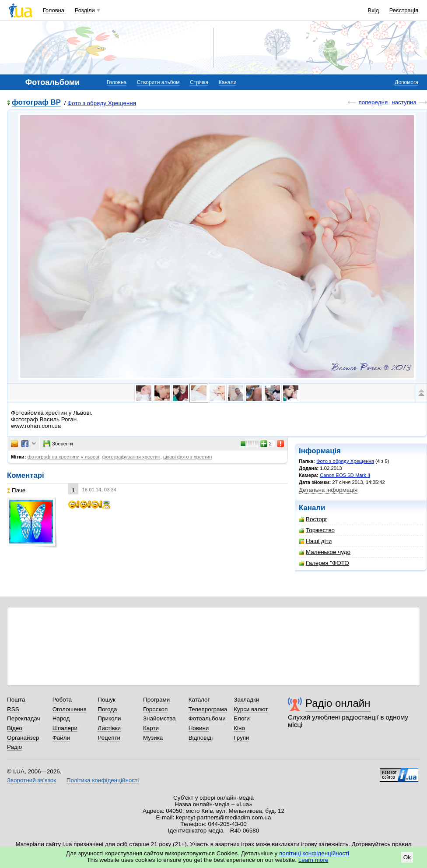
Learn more (313, 860)
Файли (61, 738)
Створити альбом (158, 82)
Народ (61, 718)
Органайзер (23, 738)
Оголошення (70, 709)
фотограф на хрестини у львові (63, 457)
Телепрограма (208, 709)
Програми (156, 700)
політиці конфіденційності (314, 853)
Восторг (313, 519)
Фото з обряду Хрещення (102, 103)
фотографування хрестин (131, 457)
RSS (13, 709)
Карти (151, 728)
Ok (407, 857)
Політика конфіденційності (103, 780)
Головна (54, 10)
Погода (107, 709)
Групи (241, 738)
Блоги (242, 718)
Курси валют (251, 709)
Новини (199, 728)
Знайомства (159, 718)
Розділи (85, 10)
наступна (404, 102)
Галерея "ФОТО (324, 563)
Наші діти (315, 541)
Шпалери (65, 728)
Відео (15, 728)
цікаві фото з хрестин (188, 457)
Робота (62, 700)
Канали (228, 82)
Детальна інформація (328, 490)
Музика (153, 738)
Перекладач (23, 718)
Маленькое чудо (325, 552)
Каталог (199, 700)
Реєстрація (404, 10)
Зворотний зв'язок (31, 780)
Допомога (406, 82)
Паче (16, 490)
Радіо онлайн (338, 703)
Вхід (374, 10)
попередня (373, 102)
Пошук (107, 700)
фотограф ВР (36, 103)
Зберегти (58, 444)
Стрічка (199, 82)
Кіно (239, 728)
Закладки (246, 700)
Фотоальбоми (207, 718)
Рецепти (109, 738)
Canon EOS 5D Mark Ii (345, 475)
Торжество (317, 530)
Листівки (109, 728)
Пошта (16, 700)
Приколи (109, 718)
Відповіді (201, 738)
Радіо (14, 747)
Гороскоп (155, 709)
